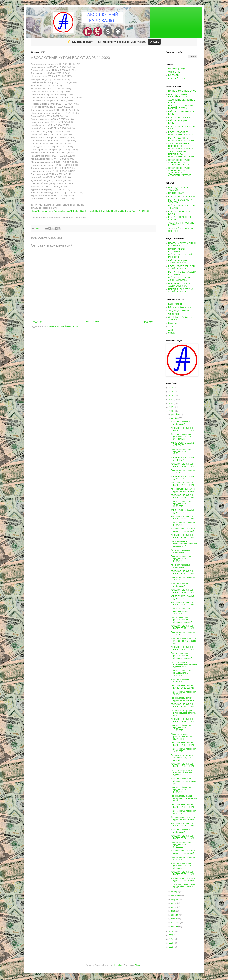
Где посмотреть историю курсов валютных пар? (182, 699)
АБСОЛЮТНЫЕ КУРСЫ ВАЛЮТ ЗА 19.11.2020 (182, 591)
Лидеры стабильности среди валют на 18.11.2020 (181, 611)
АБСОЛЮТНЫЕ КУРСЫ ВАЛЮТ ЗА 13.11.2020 (182, 687)
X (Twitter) (173, 333)
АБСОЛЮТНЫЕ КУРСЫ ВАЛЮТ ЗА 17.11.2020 (182, 627)
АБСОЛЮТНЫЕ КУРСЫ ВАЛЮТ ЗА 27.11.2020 (182, 465)
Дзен (171, 330)
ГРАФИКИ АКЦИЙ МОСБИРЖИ (176, 250)
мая (173, 911)
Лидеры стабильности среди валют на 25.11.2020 (181, 504)
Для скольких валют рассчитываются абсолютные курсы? (181, 620)
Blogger (138, 965)
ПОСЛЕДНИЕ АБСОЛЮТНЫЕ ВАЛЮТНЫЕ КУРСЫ (182, 107)
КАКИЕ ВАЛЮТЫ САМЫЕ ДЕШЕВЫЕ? (183, 459)
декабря (175, 414)
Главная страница (93, 322)
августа (175, 899)
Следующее (37, 322)
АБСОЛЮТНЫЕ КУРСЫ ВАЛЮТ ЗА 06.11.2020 (182, 806)
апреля (175, 915)
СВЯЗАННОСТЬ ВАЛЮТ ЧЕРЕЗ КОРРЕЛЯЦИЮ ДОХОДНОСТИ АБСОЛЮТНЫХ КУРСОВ (180, 172)
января (175, 927)
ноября (175, 418)
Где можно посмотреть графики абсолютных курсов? (182, 773)
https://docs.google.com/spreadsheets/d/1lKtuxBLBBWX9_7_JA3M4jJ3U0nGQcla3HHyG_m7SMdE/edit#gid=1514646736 (90, 211)
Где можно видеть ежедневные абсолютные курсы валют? (184, 544)
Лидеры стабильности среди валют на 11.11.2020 (181, 728)
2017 (171, 939)
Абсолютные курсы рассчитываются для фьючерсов (182, 736)
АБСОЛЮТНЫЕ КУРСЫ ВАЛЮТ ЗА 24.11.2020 (182, 518)
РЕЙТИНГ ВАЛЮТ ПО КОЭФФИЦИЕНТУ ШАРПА (181, 133)
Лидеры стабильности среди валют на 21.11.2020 (181, 559)
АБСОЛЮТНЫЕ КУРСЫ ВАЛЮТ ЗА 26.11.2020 (182, 484)
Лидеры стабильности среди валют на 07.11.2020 (181, 790)
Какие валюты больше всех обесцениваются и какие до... (183, 641)
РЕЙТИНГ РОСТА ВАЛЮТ (180, 117)
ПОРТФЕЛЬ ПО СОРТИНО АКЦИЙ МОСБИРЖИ (181, 290)
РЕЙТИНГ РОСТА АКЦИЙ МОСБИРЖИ (180, 256)
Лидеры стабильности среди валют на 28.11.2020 (181, 451)
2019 (171, 931)
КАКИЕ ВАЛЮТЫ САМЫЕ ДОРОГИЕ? (183, 444)
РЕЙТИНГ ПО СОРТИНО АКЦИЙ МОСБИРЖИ (180, 279)
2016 (171, 943)
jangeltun (119, 965)
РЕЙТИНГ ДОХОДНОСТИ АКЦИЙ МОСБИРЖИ (180, 262)
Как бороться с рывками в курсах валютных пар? (183, 490)
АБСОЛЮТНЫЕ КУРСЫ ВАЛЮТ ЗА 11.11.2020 (182, 720)
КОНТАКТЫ (174, 75)
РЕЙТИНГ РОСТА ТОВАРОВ (182, 196)
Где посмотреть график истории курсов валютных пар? (184, 713)
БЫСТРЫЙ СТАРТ (177, 79)
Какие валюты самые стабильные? (181, 423)
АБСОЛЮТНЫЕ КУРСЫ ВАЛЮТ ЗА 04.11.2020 (182, 837)
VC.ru (171, 326)
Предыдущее (149, 322)
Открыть (154, 42)
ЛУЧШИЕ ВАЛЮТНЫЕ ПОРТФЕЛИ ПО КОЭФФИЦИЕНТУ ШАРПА (181, 146)
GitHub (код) (174, 314)
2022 (171, 403)
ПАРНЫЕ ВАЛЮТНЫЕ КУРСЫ (182, 91)
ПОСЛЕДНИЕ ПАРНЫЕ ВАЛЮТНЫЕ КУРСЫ (179, 96)
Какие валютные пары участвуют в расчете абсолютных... (181, 437)
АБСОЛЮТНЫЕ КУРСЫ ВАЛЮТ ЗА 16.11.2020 (182, 648)
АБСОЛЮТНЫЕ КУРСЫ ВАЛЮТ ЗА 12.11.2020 (182, 705)
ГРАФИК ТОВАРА (176, 193)
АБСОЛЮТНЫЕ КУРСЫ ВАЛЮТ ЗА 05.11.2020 (182, 825)
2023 (171, 399)
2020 (171, 411)
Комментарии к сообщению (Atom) (63, 326)
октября (175, 892)
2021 (171, 407)
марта (174, 919)
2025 (171, 392)
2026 (171, 388)
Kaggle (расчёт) (175, 304)
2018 (171, 935)
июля (174, 903)
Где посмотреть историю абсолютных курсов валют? (182, 758)
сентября (176, 896)
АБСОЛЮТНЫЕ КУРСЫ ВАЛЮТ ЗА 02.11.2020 (182, 873)
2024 (171, 396)
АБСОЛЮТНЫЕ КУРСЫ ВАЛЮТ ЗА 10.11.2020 (182, 744)
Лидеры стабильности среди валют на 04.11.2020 (181, 845)
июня (174, 907)
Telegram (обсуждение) (179, 311)
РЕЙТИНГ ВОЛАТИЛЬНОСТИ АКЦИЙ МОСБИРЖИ (182, 267)
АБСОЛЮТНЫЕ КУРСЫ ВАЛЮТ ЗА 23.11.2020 (182, 536)
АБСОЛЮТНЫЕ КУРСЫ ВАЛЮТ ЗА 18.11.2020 (182, 604)
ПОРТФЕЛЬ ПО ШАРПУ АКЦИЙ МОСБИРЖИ (179, 285)
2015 (171, 947)
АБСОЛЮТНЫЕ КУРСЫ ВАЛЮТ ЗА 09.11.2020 (182, 765)
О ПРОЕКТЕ (174, 72)
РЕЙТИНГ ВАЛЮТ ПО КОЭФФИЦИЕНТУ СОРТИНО (182, 139)
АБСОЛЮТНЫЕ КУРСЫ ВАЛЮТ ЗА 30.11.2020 (182, 429)
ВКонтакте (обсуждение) (180, 307)
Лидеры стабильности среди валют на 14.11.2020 (181, 673)
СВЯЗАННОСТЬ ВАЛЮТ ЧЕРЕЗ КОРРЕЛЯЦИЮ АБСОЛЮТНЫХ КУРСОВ (180, 162)
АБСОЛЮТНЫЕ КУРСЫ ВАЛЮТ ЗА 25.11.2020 (182, 496)
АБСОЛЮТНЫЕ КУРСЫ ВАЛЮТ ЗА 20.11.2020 (182, 572)
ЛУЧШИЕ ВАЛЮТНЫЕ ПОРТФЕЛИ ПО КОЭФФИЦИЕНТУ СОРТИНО (182, 154)
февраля (176, 923)
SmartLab (173, 323)
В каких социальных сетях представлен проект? (183, 886)
